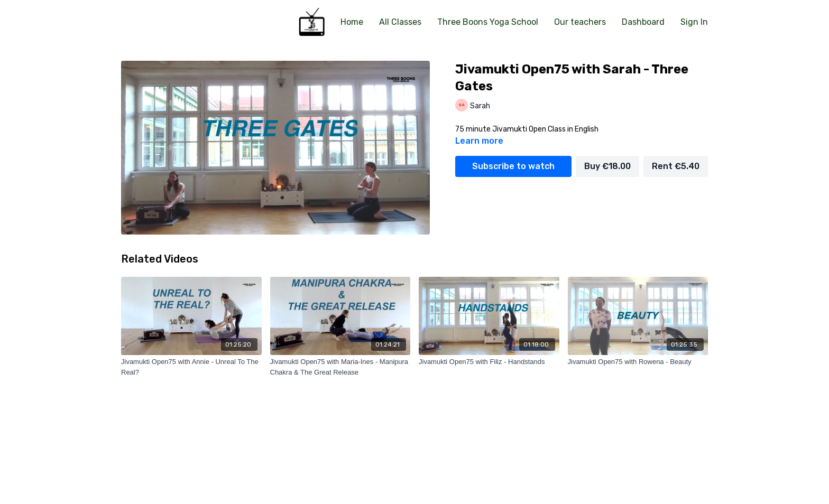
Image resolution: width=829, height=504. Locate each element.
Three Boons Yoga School (488, 22)
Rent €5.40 (676, 166)
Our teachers (580, 22)
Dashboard (643, 22)
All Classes (400, 22)
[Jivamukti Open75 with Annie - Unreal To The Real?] (191, 367)
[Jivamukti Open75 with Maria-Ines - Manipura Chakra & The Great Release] (340, 367)
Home (352, 22)
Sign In (694, 22)
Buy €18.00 (607, 166)
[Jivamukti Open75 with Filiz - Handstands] (489, 362)
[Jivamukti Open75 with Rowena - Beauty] (638, 362)
